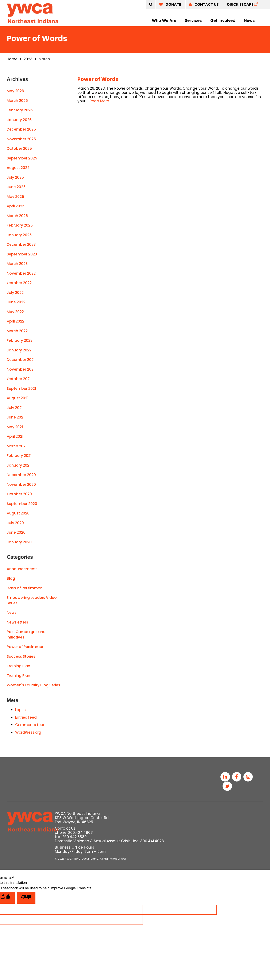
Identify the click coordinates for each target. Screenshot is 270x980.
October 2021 (19, 379)
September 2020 (22, 504)
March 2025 (17, 216)
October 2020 (19, 494)
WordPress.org (28, 732)
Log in (20, 710)
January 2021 (19, 465)
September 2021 (21, 389)
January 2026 (19, 120)
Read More (99, 101)
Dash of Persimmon (25, 588)
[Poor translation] (26, 898)
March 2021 (17, 446)
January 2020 (19, 542)
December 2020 (21, 475)
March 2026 (17, 101)
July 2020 (15, 523)
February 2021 (19, 456)
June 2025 (16, 187)
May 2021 (15, 427)
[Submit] (151, 5)
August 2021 (18, 398)
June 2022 (16, 302)
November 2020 (21, 485)
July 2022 (15, 293)
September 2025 (22, 158)
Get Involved (223, 20)
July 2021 (15, 408)
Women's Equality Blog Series (33, 685)
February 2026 (20, 110)
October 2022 (19, 283)
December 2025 (21, 129)
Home (12, 59)
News (249, 20)
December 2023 (21, 244)
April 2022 (16, 321)
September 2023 (22, 254)
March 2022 (17, 331)
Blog (11, 578)
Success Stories (21, 656)
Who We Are (164, 20)
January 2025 (19, 235)
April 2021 (15, 436)
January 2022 (19, 350)
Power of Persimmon (26, 647)
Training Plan (18, 666)
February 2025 (20, 225)
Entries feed (26, 717)
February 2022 (20, 340)
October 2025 (19, 148)
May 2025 (15, 197)
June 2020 (16, 532)
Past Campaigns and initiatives (26, 634)
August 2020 (18, 513)
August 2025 (18, 168)
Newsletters (17, 622)
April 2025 (16, 206)
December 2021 (21, 360)
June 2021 (16, 417)
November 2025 (21, 139)
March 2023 (17, 264)
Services (193, 20)
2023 (28, 59)
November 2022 (21, 273)
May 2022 (15, 312)
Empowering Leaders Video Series (32, 600)
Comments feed (30, 725)
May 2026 (15, 91)
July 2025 (15, 177)
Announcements (22, 569)
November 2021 (21, 369)
